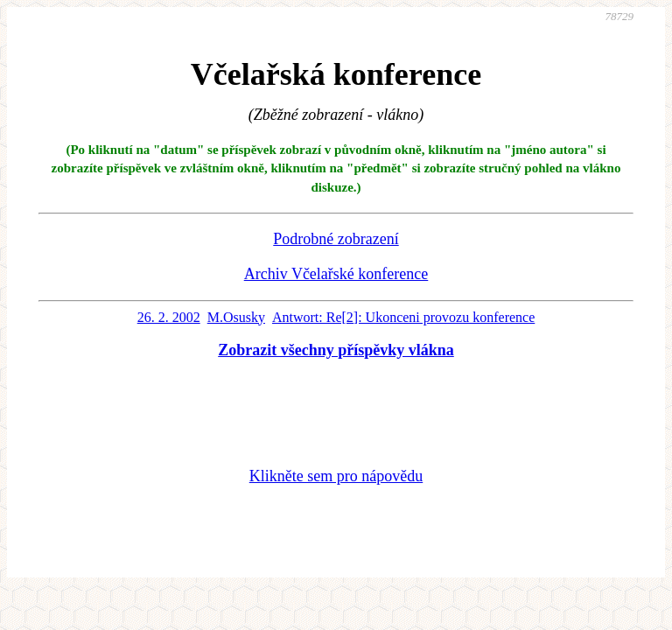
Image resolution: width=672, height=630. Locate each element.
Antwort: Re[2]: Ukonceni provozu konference (403, 317)
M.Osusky (236, 317)
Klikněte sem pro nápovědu (336, 476)
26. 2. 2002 (169, 317)
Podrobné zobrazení (336, 239)
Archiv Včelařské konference (336, 274)
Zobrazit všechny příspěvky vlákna (336, 350)
